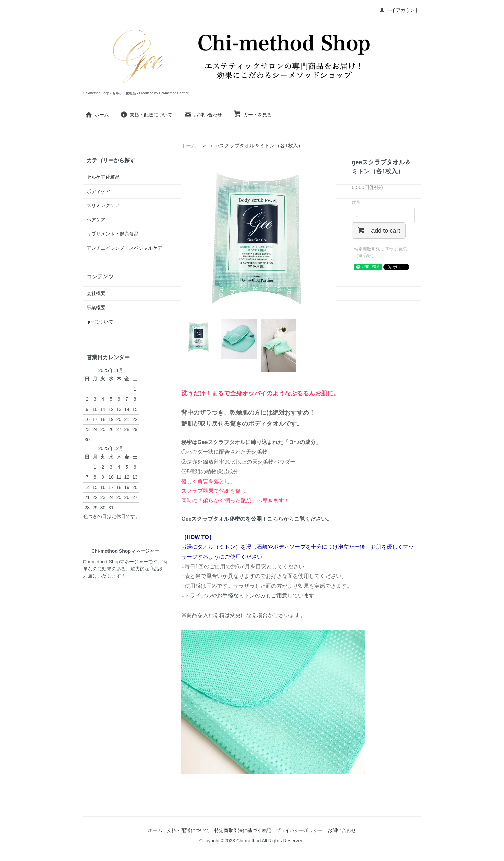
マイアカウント (399, 10)
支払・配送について (146, 115)
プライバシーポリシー (299, 830)
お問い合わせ (203, 115)
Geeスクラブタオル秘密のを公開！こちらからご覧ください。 (257, 519)
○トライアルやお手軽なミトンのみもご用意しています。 (250, 596)
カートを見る (253, 115)
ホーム (97, 115)
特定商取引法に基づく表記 (243, 830)
